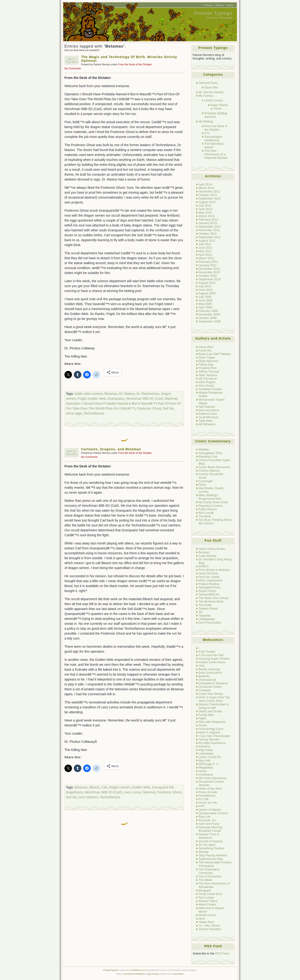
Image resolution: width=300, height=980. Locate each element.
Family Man (206, 715)
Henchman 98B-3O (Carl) (144, 399)
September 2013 (210, 198)
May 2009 (205, 304)
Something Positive (211, 848)
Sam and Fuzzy (209, 824)
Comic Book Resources (214, 467)
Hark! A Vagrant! (209, 732)
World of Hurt (207, 915)
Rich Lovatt (206, 513)
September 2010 (210, 279)
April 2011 (205, 255)
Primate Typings (213, 13)
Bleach (94, 787)
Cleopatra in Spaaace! (213, 683)
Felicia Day (206, 364)
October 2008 (208, 318)
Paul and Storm (209, 410)
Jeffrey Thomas (209, 372)
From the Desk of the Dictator (135, 64)
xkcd (202, 919)
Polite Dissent (208, 509)
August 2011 (207, 241)
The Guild (205, 605)
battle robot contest (88, 394)
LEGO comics (214, 100)
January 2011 (208, 265)
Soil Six (168, 408)
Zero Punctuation (210, 623)
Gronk (203, 725)
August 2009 (207, 293)
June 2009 (206, 300)
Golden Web (97, 399)
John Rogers (207, 382)
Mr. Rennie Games (211, 92)
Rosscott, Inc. (208, 820)
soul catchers (88, 797)
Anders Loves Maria (212, 662)
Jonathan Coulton (210, 389)
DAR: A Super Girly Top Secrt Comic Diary (214, 699)
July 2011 (205, 244)
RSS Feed (222, 953)
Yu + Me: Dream (209, 926)
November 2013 (209, 191)
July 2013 (205, 205)
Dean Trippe (207, 357)
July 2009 (205, 297)
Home (209, 5)
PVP (202, 806)
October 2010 (208, 276)
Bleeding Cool (208, 457)
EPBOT (204, 566)
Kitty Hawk (206, 750)
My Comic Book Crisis (213, 502)
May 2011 (205, 251)
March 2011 (206, 258)
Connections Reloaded (133, 974)
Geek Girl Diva (208, 573)
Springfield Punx (209, 587)
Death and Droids (210, 711)
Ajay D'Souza (153, 974)
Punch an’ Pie (208, 803)
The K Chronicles (210, 876)
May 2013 (205, 213)
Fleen (202, 485)
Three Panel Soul (210, 894)
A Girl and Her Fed (211, 655)
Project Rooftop (209, 584)
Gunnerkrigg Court (211, 729)
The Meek (205, 880)
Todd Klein (206, 421)
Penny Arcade (208, 792)
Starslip (204, 852)
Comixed (204, 690)
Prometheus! (207, 796)
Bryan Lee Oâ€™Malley (214, 354)
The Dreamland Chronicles (209, 871)
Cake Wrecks (207, 556)
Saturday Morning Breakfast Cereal (210, 829)
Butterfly (204, 676)
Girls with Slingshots (212, 722)
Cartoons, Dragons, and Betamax (111, 449)
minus (202, 771)
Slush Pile (211, 87)
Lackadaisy (206, 753)
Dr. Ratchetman (148, 394)
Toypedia (204, 616)
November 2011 (209, 230)
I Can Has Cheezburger (214, 736)
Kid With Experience (212, 743)
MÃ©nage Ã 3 (208, 764)
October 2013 (208, 195)
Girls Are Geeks (209, 577)
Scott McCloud (208, 417)
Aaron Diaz (206, 347)
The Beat (205, 516)
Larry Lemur (132, 792)
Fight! (202, 718)
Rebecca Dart (208, 414)
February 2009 (208, 311)
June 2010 (206, 290)
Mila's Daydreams (210, 580)
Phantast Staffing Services (216, 115)
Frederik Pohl (207, 368)
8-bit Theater (207, 652)
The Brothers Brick (211, 601)
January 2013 (208, 223)
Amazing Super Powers (214, 659)
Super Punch (207, 591)
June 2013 (206, 209)
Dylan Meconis (208, 361)
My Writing (206, 121)
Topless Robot (208, 608)
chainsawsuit (207, 680)
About (220, 5)
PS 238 (203, 799)
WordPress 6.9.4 (139, 970)
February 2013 (208, 220)
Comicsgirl (206, 481)
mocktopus (206, 775)
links (230, 5)
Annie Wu (205, 350)
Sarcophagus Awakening (213, 138)
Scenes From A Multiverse (209, 836)
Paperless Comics (211, 506)
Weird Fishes (207, 904)
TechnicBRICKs (209, 594)
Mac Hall (204, 760)
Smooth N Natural (210, 841)
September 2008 (210, 321)
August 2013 (207, 202)
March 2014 (206, 188)
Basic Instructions (210, 673)
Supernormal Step (211, 859)
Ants (202, 666)
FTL (207, 133)
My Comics (206, 96)
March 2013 (206, 216)
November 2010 (209, 272)
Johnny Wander (209, 739)
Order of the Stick (210, 789)
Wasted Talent (208, 901)
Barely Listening (209, 669)
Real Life (204, 817)
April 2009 (205, 307)
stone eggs (74, 413)
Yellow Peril (206, 922)
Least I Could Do (210, 757)
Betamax (111, 394)
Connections (178, 974)
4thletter (204, 449)
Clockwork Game (210, 687)
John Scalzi (206, 386)
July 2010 (205, 286)
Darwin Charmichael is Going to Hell (214, 706)
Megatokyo (206, 767)
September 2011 (210, 237)
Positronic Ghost (149, 408)
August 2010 (207, 283)
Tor (201, 612)
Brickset (204, 552)
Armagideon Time (210, 453)
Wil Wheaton (207, 424)
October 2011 (208, 234)
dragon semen (120, 787)
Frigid (82, 399)
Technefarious (94, 413)
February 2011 (208, 262)
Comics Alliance (209, 471)
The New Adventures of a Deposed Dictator (216, 154)
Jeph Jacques (208, 375)
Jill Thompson (208, 379)
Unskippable (207, 619)
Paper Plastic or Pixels (219, 107)
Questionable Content (213, 813)
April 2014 (205, 184)
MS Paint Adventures (213, 778)
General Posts (208, 83)
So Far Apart (207, 845)
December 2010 (209, 269)
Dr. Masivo (127, 394)
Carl (104, 787)
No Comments (73, 68)
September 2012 (210, 227)
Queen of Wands (210, 810)
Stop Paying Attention (213, 855)
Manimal (171, 399)
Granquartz (116, 399)
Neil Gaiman (207, 407)
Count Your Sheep (211, 694)
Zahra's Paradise (210, 929)
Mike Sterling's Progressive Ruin (210, 497)
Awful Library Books (212, 549)
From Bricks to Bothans (214, 570)
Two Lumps (206, 897)
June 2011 (206, 248)
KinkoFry (204, 746)
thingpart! (205, 890)
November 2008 (209, 314)
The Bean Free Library (214, 598)
